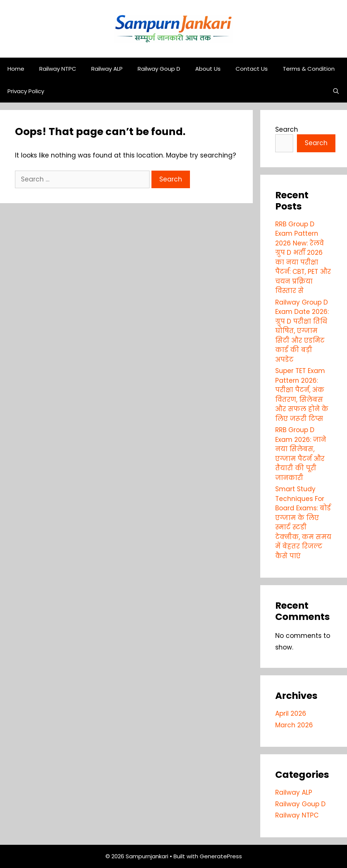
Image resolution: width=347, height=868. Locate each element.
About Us (208, 69)
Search (287, 129)
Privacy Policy (26, 91)
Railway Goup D (159, 69)
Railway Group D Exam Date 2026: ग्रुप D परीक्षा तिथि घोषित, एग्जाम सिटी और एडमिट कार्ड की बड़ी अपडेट (302, 331)
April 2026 (291, 713)
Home (16, 69)
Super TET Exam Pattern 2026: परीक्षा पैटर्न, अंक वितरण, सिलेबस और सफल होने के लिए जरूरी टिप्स (302, 395)
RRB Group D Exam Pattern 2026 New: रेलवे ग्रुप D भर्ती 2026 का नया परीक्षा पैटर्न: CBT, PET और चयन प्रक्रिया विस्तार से (303, 258)
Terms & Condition (309, 69)
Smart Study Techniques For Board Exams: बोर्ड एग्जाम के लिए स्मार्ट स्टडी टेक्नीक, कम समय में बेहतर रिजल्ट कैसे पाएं (303, 522)
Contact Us (252, 69)
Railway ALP (107, 69)
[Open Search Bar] (336, 91)
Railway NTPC (58, 69)
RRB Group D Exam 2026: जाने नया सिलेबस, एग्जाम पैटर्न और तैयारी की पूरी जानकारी (301, 454)
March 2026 (294, 725)
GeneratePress (221, 856)
